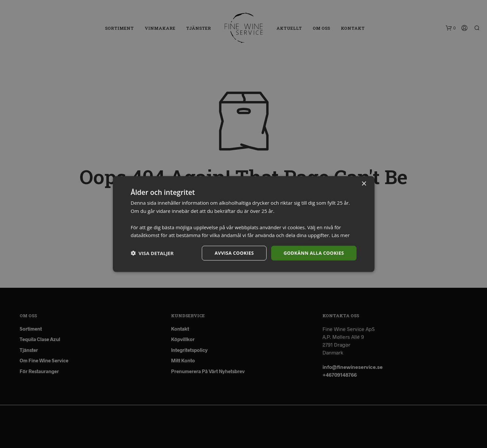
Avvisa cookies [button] (234, 253)
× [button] (364, 184)
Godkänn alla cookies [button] (314, 253)
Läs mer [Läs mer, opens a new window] (340, 235)
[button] (152, 253)
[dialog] (243, 224)
